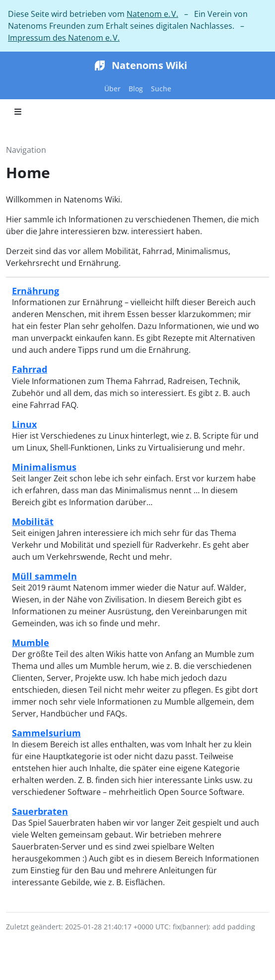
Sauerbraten (40, 811)
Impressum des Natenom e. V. (64, 38)
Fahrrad (30, 369)
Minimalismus (44, 467)
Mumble (31, 642)
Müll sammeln (44, 576)
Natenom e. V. (152, 14)
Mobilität (33, 521)
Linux (24, 424)
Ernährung (35, 291)
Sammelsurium (46, 733)
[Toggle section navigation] (18, 112)
